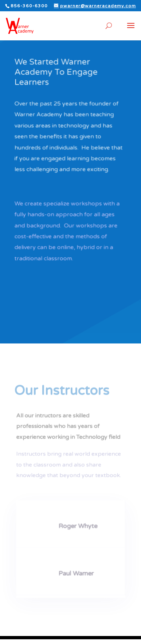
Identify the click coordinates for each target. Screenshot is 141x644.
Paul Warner (76, 572)
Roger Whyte (78, 525)
